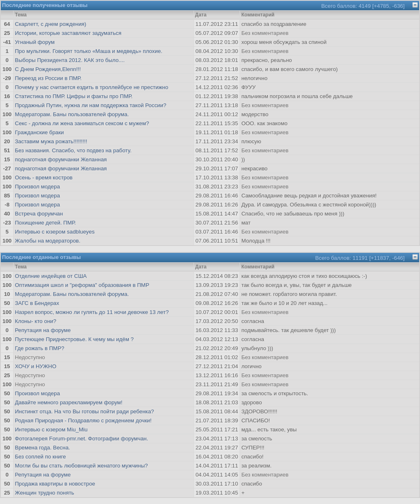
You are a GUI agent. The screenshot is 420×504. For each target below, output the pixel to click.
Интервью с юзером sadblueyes (55, 232)
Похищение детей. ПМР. (45, 223)
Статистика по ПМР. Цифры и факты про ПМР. (74, 96)
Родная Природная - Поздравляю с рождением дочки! (83, 420)
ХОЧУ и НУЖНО (35, 366)
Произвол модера (37, 187)
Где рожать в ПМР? (39, 348)
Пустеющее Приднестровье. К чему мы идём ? (74, 339)
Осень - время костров (44, 178)
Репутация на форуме (43, 330)
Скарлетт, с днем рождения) (50, 24)
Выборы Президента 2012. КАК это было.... (70, 60)
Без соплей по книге (40, 457)
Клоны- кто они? (35, 321)
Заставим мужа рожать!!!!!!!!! (51, 141)
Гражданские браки (39, 132)
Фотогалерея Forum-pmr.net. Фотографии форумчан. (81, 439)
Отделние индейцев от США (51, 276)
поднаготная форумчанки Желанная (61, 159)
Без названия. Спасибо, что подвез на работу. (73, 150)
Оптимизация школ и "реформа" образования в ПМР (82, 285)
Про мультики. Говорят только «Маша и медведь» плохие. (89, 51)
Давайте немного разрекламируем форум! (68, 402)
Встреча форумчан (39, 214)
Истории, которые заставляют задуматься (68, 33)
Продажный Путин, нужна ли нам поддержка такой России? (90, 105)
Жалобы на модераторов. (48, 241)
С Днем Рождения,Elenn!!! (48, 69)
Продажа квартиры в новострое (55, 484)
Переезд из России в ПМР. (48, 78)
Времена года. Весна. (42, 448)
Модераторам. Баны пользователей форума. (72, 114)
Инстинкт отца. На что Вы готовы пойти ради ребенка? (84, 411)
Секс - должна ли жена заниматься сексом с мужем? (82, 123)
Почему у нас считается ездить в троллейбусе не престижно (91, 87)
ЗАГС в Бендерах (37, 303)
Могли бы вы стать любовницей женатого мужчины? (81, 466)
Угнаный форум (35, 42)
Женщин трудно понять (45, 493)
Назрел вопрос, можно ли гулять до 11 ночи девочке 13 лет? (92, 312)
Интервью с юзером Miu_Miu (51, 430)
